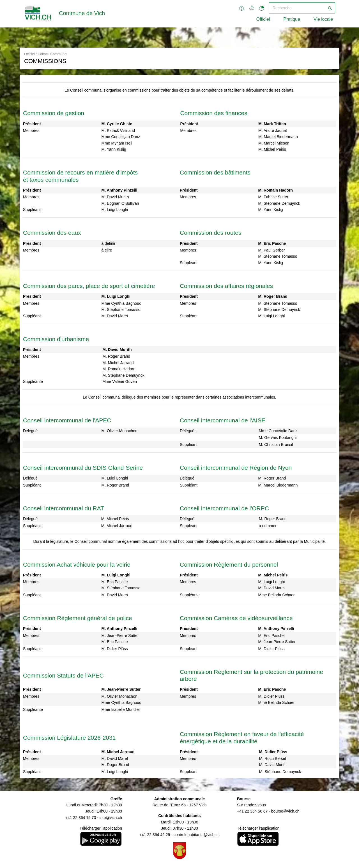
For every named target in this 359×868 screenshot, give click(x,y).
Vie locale (323, 19)
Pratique (292, 19)
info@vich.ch (111, 818)
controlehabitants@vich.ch (197, 835)
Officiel (263, 19)
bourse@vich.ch (285, 811)
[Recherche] (297, 8)
